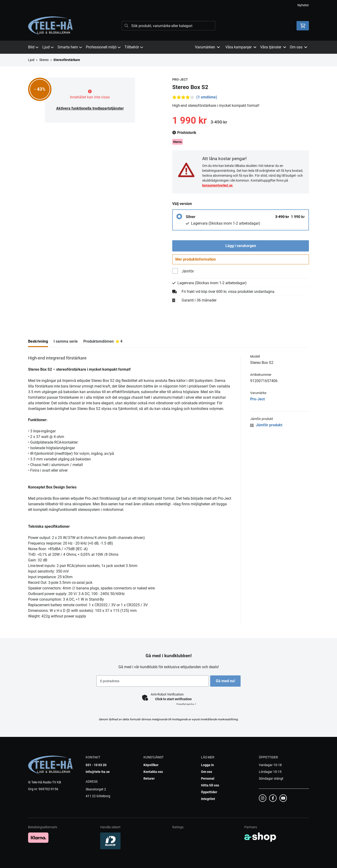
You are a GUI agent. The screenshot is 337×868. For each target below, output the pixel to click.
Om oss (207, 772)
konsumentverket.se (217, 185)
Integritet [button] (208, 799)
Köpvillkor (151, 765)
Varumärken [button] (207, 47)
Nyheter (303, 5)
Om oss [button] (298, 47)
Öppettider (209, 792)
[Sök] (168, 26)
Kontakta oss (153, 772)
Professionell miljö (103, 47)
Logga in (207, 765)
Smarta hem (70, 47)
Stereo (44, 60)
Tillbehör (134, 47)
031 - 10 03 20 (96, 765)
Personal (208, 778)
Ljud (48, 47)
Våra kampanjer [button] (241, 47)
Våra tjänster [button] (273, 47)
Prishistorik (184, 133)
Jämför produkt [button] (266, 427)
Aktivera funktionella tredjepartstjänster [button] (90, 108)
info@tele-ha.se (98, 772)
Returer (149, 778)
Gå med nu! (227, 681)
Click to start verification (173, 699)
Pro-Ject (257, 401)
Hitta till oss (210, 785)
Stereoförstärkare (67, 60)
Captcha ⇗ (186, 704)
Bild (33, 47)
